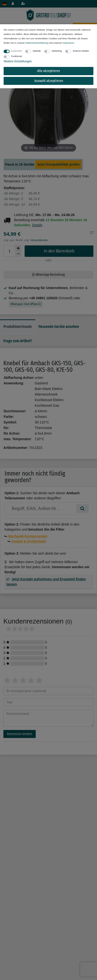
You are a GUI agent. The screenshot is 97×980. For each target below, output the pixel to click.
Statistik (37, 51)
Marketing (57, 51)
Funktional (17, 56)
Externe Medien (81, 51)
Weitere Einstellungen (18, 61)
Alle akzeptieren (48, 71)
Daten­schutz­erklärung (37, 43)
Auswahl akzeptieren (49, 81)
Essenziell (17, 51)
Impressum (68, 43)
